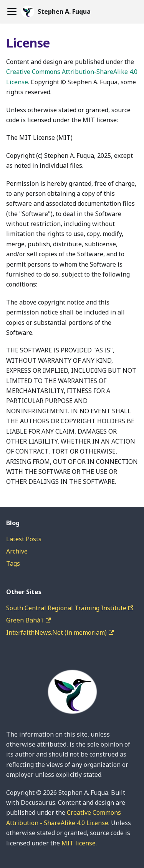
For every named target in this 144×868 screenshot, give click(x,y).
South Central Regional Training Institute (70, 608)
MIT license (79, 843)
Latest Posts (24, 539)
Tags (13, 563)
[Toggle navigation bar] (12, 11)
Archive (17, 551)
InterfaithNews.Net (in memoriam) (60, 632)
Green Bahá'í (28, 620)
